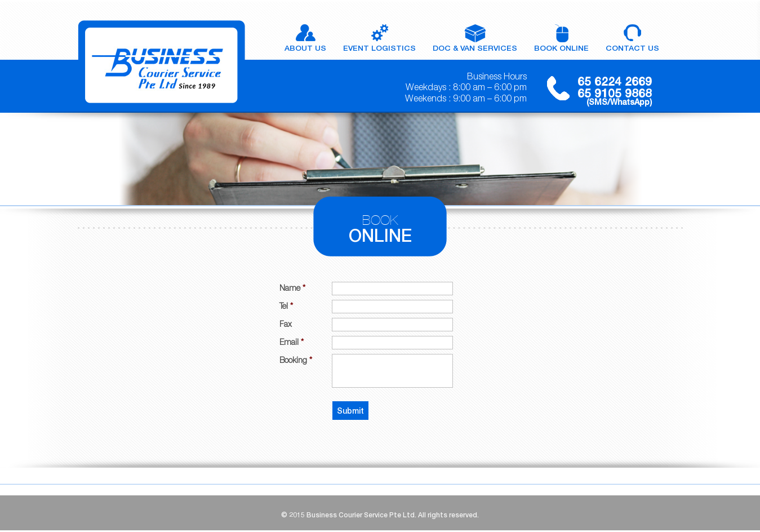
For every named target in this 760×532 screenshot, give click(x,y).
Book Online (561, 48)
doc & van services (475, 48)
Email (292, 342)
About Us (305, 48)
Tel (286, 306)
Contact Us (632, 48)
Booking (296, 360)
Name (292, 288)
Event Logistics (379, 48)
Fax (286, 324)
